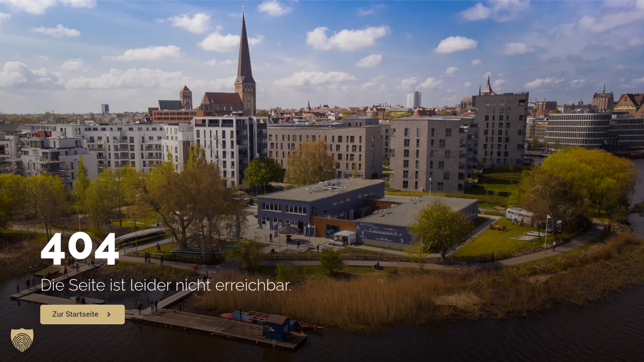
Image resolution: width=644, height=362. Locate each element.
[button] (22, 340)
